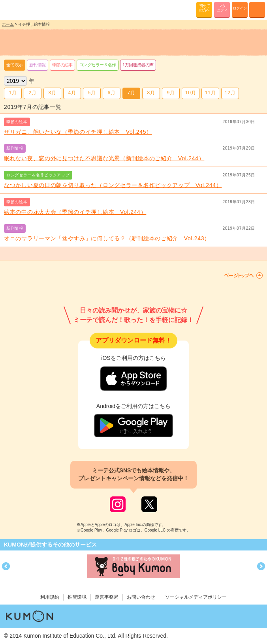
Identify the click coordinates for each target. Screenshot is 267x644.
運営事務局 (107, 597)
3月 (52, 93)
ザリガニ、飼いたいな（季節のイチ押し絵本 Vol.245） (78, 132)
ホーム (8, 24)
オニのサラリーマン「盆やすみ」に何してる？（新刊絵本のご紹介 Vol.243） (107, 238)
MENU (257, 10)
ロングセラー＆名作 (98, 65)
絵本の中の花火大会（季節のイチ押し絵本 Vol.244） (75, 212)
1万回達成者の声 (138, 65)
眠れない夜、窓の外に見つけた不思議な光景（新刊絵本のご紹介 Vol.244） (104, 158)
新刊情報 (38, 65)
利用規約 (50, 597)
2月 (32, 93)
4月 (72, 93)
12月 (230, 93)
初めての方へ (204, 8)
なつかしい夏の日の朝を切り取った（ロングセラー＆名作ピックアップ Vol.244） (113, 185)
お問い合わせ (141, 597)
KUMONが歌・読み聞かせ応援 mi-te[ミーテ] (25, 9)
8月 (151, 93)
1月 (13, 93)
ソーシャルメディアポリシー (196, 597)
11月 (210, 93)
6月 (111, 93)
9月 (171, 93)
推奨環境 (77, 597)
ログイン (240, 8)
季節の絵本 (62, 65)
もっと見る (133, 254)
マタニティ (222, 8)
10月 (191, 93)
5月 (92, 93)
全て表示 (15, 65)
